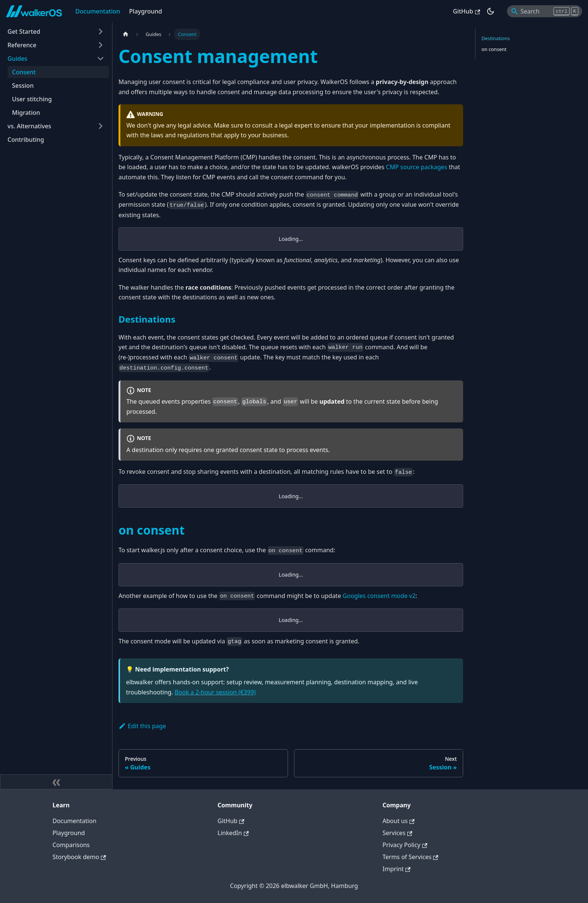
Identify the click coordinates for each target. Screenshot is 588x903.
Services (397, 833)
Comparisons (71, 845)
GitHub (466, 11)
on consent (494, 49)
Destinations (496, 38)
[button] (56, 32)
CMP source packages (416, 167)
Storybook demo (79, 857)
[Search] (544, 11)
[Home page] (126, 34)
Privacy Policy (405, 845)
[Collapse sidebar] (56, 782)
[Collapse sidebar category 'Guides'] (100, 59)
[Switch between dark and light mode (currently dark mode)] (490, 11)
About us (398, 821)
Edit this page (142, 726)
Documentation (98, 11)
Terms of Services (410, 857)
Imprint (397, 869)
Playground (145, 11)
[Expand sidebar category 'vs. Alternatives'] (100, 126)
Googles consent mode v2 (379, 596)
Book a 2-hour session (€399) (215, 692)
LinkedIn (233, 833)
